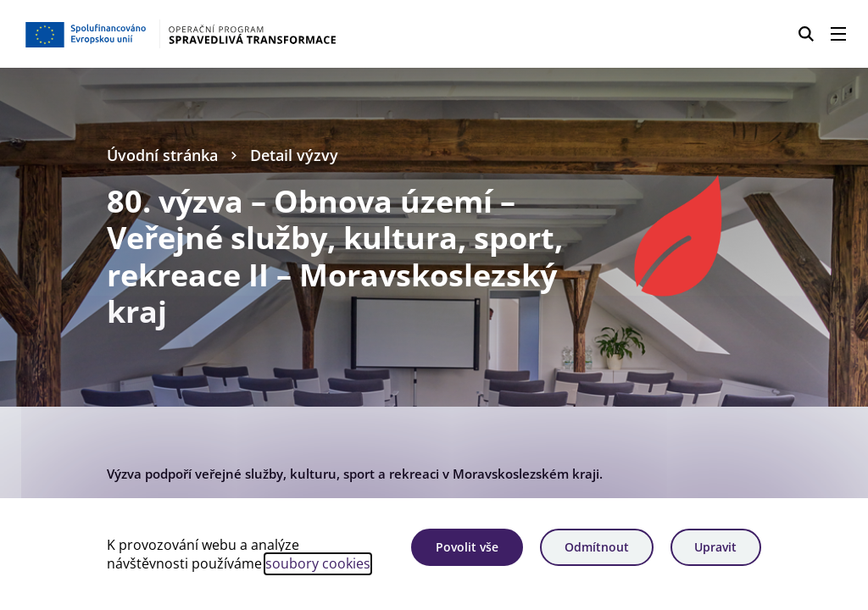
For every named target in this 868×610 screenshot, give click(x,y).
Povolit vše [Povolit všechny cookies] (467, 547)
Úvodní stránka (162, 155)
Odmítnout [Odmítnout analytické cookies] (597, 547)
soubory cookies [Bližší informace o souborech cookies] (318, 563)
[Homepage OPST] (216, 34)
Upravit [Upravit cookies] (715, 547)
